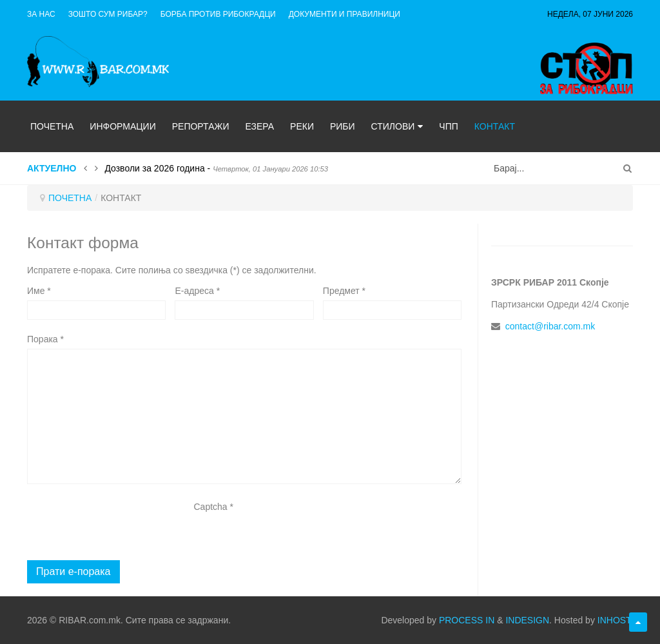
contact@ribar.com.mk (550, 326)
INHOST (614, 620)
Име (39, 291)
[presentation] (241, 542)
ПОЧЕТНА (70, 198)
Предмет (344, 291)
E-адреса (197, 291)
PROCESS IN (467, 620)
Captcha (214, 507)
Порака (45, 339)
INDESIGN (527, 620)
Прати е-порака (73, 571)
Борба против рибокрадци (218, 14)
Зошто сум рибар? (108, 14)
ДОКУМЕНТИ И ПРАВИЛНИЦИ (345, 14)
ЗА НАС (41, 14)
